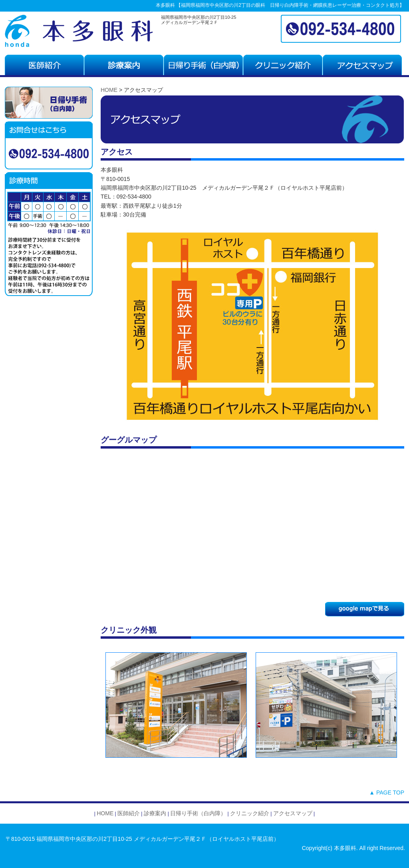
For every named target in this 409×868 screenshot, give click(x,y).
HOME (109, 90)
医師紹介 (129, 813)
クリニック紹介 (250, 813)
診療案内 (154, 813)
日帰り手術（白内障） (198, 813)
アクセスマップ (293, 813)
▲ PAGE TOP (387, 793)
